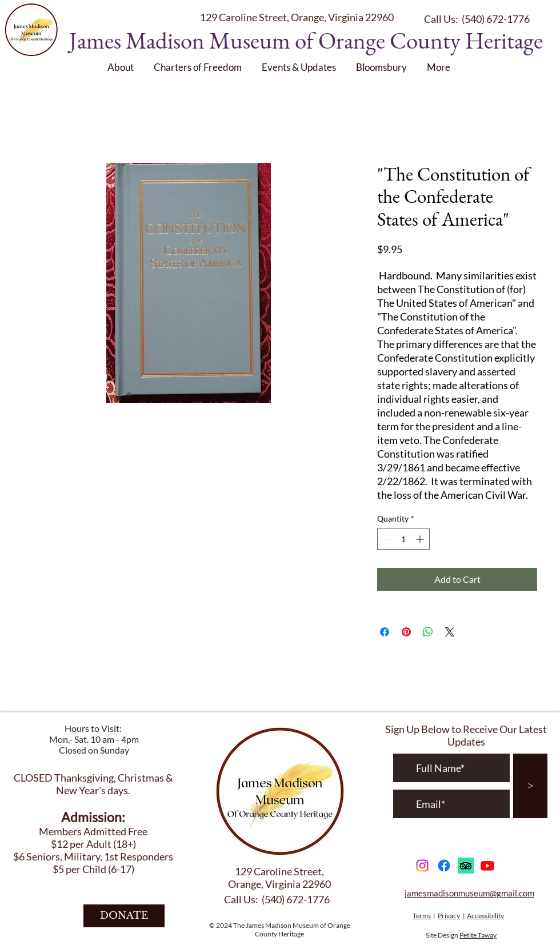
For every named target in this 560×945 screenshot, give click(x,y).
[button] (122, 67)
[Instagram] (422, 866)
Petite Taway (478, 935)
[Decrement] (386, 539)
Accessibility (485, 916)
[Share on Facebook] (385, 632)
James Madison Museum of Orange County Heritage (306, 40)
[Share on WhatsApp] (428, 632)
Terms (422, 916)
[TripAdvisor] (466, 866)
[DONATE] (124, 916)
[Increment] (421, 539)
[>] (530, 786)
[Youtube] (487, 866)
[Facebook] (444, 866)
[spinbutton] (403, 539)
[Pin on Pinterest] (406, 632)
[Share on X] (450, 632)
